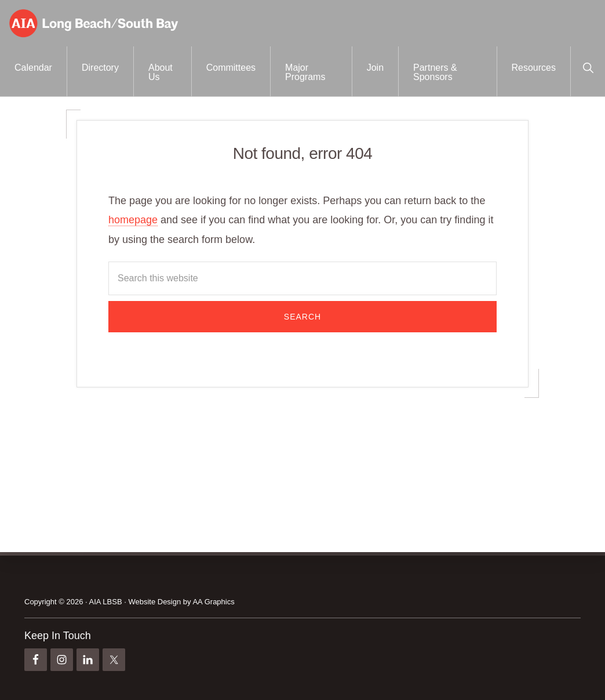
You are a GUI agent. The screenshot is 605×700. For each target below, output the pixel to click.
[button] (588, 67)
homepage (133, 220)
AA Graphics (213, 602)
